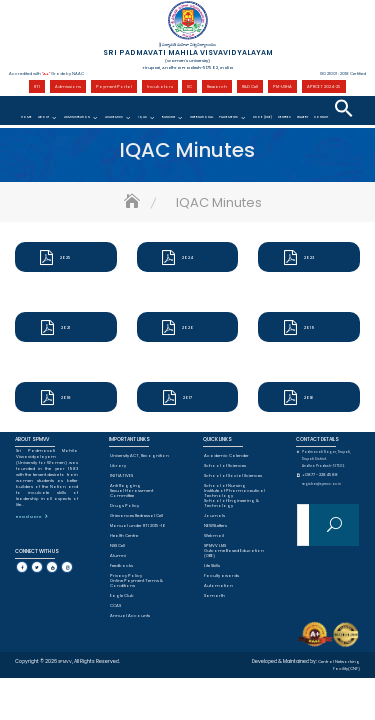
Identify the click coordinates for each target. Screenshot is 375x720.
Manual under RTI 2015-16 (138, 525)
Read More (28, 516)
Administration (77, 117)
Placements (228, 117)
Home (26, 117)
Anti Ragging (125, 485)
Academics (114, 117)
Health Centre (124, 535)
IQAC (142, 117)
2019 (309, 327)
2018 (66, 397)
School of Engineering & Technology (231, 503)
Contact (321, 117)
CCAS (115, 605)
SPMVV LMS (215, 545)
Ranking (168, 117)
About (43, 117)
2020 (188, 327)
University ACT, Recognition (139, 455)
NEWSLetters (215, 525)
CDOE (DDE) (262, 117)
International (201, 117)
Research (217, 86)
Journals (214, 515)
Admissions (68, 86)
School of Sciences (225, 465)
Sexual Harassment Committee (131, 493)
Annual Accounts (130, 615)
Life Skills (212, 565)
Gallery (302, 117)
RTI (37, 86)
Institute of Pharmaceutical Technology (234, 493)
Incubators (160, 86)
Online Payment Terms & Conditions (136, 583)
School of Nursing (225, 485)
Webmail (214, 535)
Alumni (118, 555)
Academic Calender (226, 455)
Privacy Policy (126, 575)
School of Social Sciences (233, 475)
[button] (344, 108)
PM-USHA (282, 86)
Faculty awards (221, 575)
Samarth (214, 595)
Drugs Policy (124, 505)
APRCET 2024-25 (324, 86)
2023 (309, 257)
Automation (218, 585)
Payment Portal (114, 86)
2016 (309, 397)
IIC (189, 86)
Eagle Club (122, 595)
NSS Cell (117, 545)
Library (118, 465)
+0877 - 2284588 (320, 474)
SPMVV (65, 661)
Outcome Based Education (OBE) (234, 553)
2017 (187, 397)
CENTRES (284, 117)
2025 (65, 257)
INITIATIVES (121, 475)
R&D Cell (250, 86)
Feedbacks (121, 565)
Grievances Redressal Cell (136, 515)
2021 (65, 327)
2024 (187, 257)
